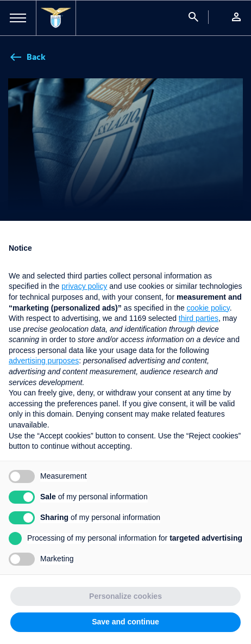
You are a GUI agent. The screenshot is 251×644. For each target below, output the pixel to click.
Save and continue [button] (125, 622)
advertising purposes (44, 361)
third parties (199, 318)
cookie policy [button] (208, 308)
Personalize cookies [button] (125, 596)
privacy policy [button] (84, 286)
